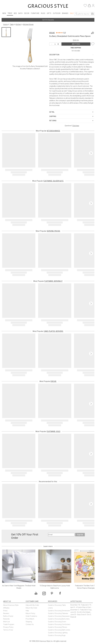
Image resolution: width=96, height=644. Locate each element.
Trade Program (9, 624)
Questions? (72, 126)
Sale (72, 13)
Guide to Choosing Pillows (58, 627)
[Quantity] (56, 44)
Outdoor (57, 13)
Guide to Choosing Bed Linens (59, 619)
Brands (65, 13)
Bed (15, 13)
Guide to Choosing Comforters (59, 624)
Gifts (49, 13)
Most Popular (48, 131)
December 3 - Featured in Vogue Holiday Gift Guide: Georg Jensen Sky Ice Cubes (82, 610)
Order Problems (31, 616)
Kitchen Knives (28, 24)
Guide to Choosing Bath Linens (59, 630)
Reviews (6, 613)
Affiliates (6, 608)
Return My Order (31, 608)
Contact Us (30, 624)
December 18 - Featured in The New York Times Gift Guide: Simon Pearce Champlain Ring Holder (82, 605)
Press (5, 611)
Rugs (43, 13)
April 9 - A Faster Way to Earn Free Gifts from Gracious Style (82, 607)
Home (5, 24)
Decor (27, 13)
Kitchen (18, 24)
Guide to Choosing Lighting (58, 633)
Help (27, 611)
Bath (20, 13)
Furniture (35, 13)
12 (65, 33)
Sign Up (80, 535)
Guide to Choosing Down (57, 622)
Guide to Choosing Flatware (58, 613)
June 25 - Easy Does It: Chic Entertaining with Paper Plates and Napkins (82, 615)
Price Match (30, 619)
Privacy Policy (8, 627)
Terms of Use (8, 630)
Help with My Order (32, 605)
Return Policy (30, 613)
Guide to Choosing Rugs (57, 635)
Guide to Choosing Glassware (59, 616)
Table (10, 13)
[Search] (77, 14)
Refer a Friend (8, 616)
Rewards (6, 619)
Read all (73, 617)
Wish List (6, 622)
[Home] (48, 6)
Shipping (29, 622)
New (4, 13)
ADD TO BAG (76, 44)
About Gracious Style (11, 605)
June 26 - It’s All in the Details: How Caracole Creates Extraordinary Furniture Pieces (82, 612)
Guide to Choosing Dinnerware (59, 611)
